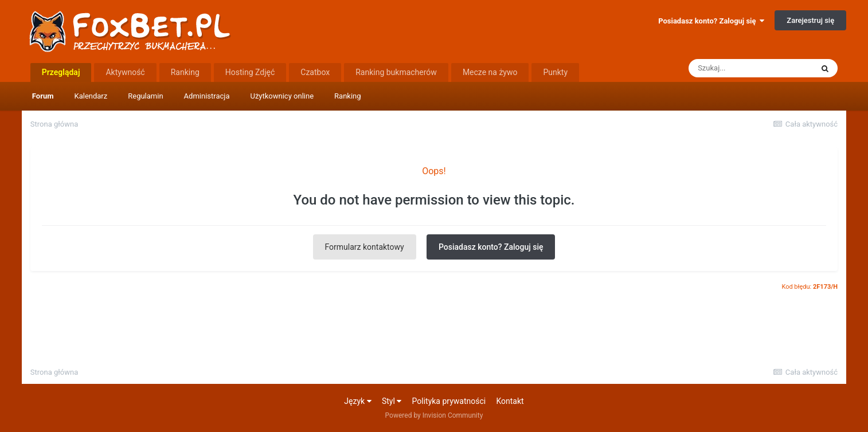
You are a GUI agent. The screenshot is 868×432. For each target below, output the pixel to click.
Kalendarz (91, 96)
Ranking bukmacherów (396, 72)
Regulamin (145, 96)
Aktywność (125, 72)
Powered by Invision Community (434, 415)
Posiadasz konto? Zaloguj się (711, 21)
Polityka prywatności (449, 401)
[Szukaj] (750, 68)
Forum (43, 96)
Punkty (555, 72)
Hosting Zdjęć (250, 72)
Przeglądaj (61, 72)
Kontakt (510, 401)
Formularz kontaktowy (365, 247)
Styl (392, 401)
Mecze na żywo (490, 72)
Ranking (348, 96)
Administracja (207, 96)
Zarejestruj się (810, 20)
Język (357, 401)
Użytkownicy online (282, 96)
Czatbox (315, 72)
